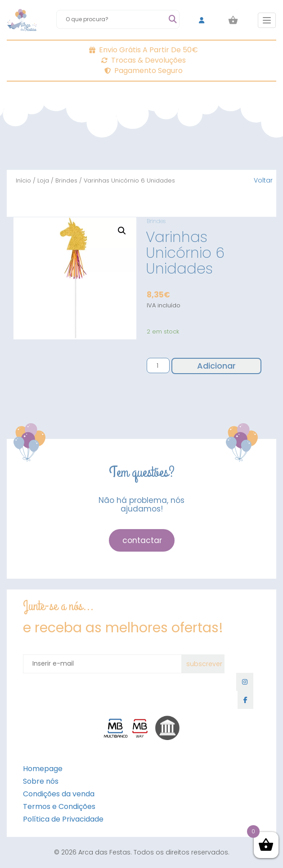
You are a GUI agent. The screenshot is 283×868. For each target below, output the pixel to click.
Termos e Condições (59, 806)
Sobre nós (41, 781)
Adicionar (216, 366)
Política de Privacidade (63, 819)
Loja (43, 180)
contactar (142, 540)
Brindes (66, 180)
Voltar (263, 180)
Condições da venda (59, 794)
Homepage (43, 769)
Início (23, 180)
